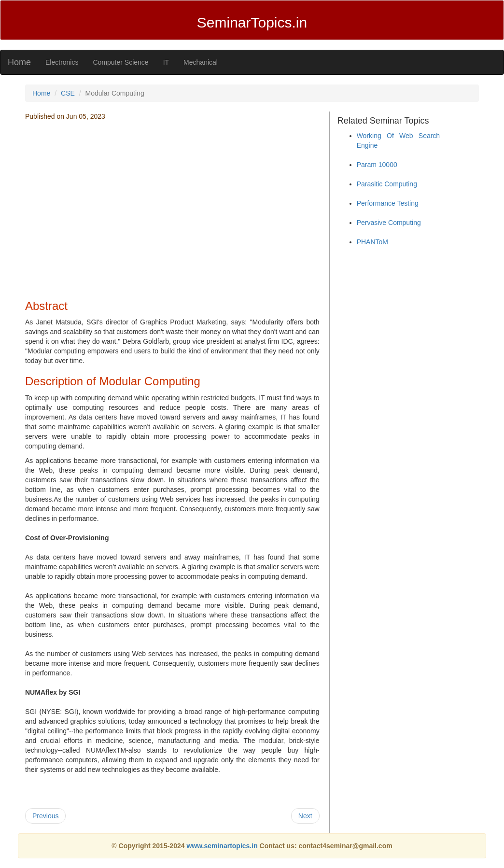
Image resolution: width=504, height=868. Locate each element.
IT (166, 62)
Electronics (62, 62)
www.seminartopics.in (223, 846)
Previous (45, 816)
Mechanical (201, 62)
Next (305, 816)
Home (19, 62)
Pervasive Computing (389, 223)
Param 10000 (377, 165)
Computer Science (120, 62)
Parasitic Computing (387, 184)
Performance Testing (388, 203)
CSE (68, 93)
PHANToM (372, 242)
